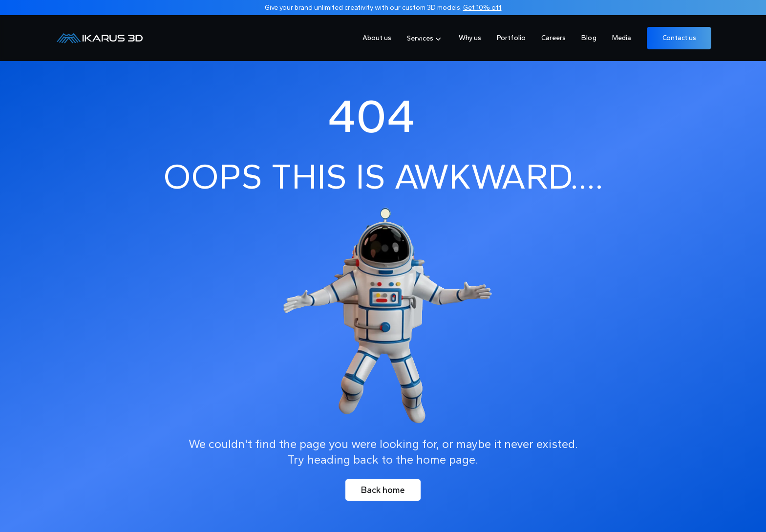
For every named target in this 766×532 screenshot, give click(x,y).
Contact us (679, 38)
